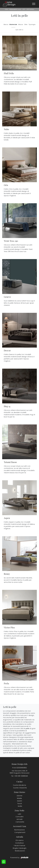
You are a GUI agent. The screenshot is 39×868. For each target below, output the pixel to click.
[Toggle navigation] (34, 4)
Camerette (20, 822)
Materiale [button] (13, 24)
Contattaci (20, 843)
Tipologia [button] (32, 24)
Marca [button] (6, 24)
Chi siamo (20, 840)
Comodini (19, 817)
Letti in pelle (30, 9)
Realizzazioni (20, 851)
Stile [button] (26, 24)
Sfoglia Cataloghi (20, 848)
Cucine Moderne (19, 785)
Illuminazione (20, 830)
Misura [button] (21, 24)
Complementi (20, 832)
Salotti (20, 801)
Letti (24, 9)
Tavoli (20, 804)
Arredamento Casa (15, 9)
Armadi (19, 819)
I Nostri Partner (20, 846)
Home (6, 9)
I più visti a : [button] (20, 30)
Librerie (20, 796)
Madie (19, 798)
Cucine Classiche (20, 788)
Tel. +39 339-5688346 (20, 776)
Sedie (20, 806)
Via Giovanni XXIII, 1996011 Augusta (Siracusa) (19, 772)
